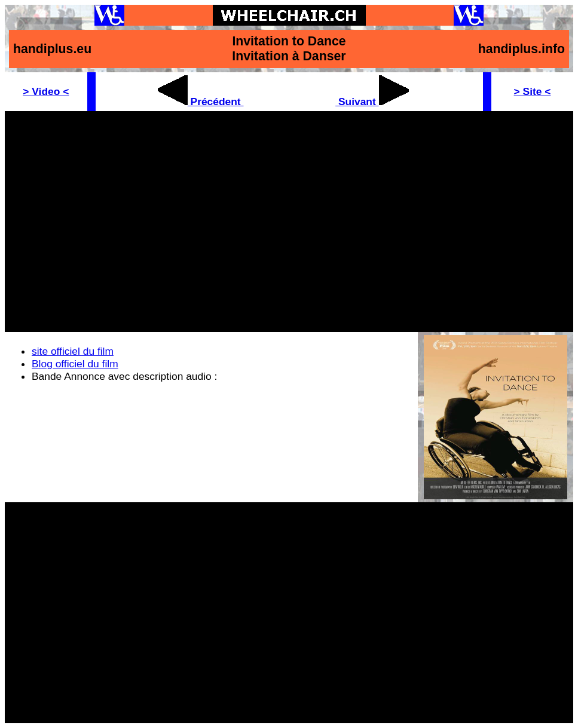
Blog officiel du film (75, 364)
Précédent (201, 102)
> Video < (46, 91)
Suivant (372, 102)
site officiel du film (73, 351)
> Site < (533, 91)
